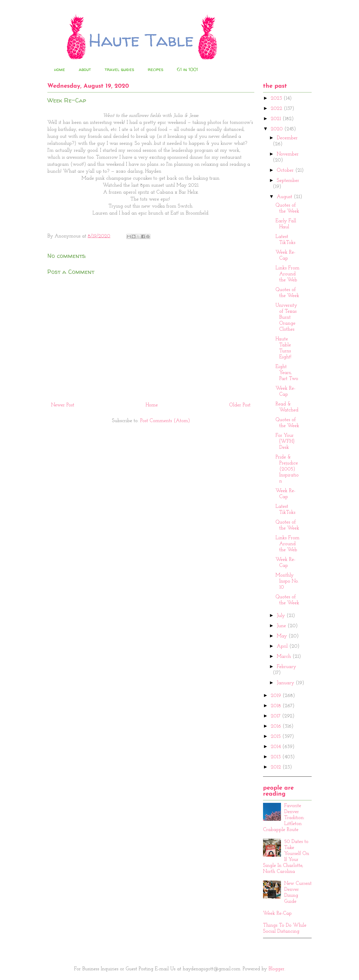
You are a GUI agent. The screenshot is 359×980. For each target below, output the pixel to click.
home (60, 69)
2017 (276, 716)
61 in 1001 (187, 69)
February (286, 667)
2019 (277, 696)
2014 (276, 747)
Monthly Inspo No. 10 (287, 581)
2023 (277, 98)
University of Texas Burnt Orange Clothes (286, 317)
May (283, 636)
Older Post (240, 405)
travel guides (119, 69)
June (282, 626)
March (285, 657)
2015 (276, 737)
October (286, 170)
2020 (277, 129)
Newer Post (63, 405)
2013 (276, 757)
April (283, 646)
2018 (277, 706)
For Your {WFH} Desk (285, 442)
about (85, 69)
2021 (277, 119)
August (285, 197)
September (288, 181)
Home (152, 405)
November (288, 154)
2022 (277, 109)
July (282, 616)
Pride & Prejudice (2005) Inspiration (287, 469)
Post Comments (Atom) (165, 421)
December (287, 138)
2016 (277, 726)
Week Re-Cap (277, 913)
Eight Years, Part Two (287, 373)
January (286, 683)
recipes (156, 69)
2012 (277, 767)
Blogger (276, 969)
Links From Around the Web (287, 274)
